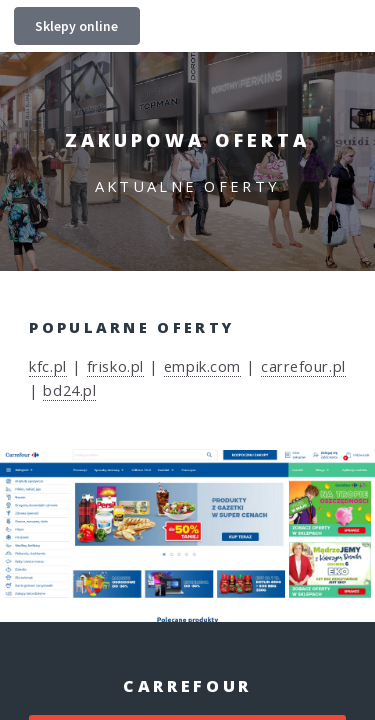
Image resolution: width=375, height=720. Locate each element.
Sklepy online (76, 26)
